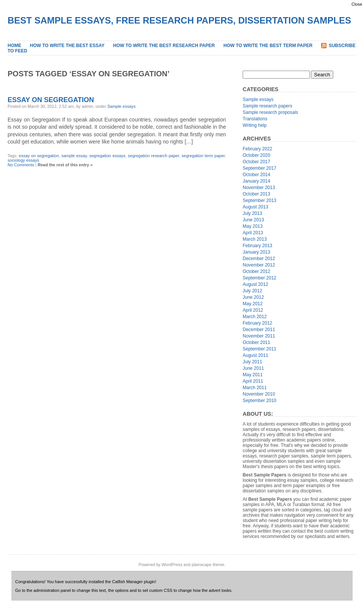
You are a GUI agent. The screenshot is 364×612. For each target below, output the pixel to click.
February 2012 (257, 323)
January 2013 (257, 252)
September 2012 (260, 278)
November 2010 (259, 394)
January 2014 (257, 181)
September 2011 (260, 349)
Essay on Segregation (51, 100)
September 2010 (260, 401)
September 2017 (260, 168)
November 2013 (259, 188)
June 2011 (253, 368)
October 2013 (257, 194)
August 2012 (255, 284)
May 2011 (253, 375)
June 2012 (253, 297)
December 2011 (259, 330)
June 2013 (253, 220)
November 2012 (259, 265)
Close (357, 4)
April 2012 (253, 310)
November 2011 (259, 336)
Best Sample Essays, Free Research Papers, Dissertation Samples (179, 20)
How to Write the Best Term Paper (268, 46)
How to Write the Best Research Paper (164, 46)
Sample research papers (268, 106)
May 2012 (253, 304)
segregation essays (107, 156)
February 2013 (257, 246)
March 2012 (255, 317)
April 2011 (253, 381)
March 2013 (255, 239)
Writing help (255, 125)
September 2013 (260, 200)
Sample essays (122, 106)
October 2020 (257, 155)
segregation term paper (203, 156)
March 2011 (255, 388)
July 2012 (252, 291)
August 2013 (255, 207)
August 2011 (255, 355)
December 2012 (259, 259)
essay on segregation (39, 156)
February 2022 (257, 149)
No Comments (21, 165)
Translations (255, 119)
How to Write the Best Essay (67, 46)
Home (14, 46)
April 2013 (253, 233)
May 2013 (253, 226)
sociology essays (23, 160)
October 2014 (257, 175)
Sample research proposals (270, 112)
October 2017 (257, 162)
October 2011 (257, 342)
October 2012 (257, 271)
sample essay (74, 156)
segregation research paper (153, 156)
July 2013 (252, 213)
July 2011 (252, 362)
